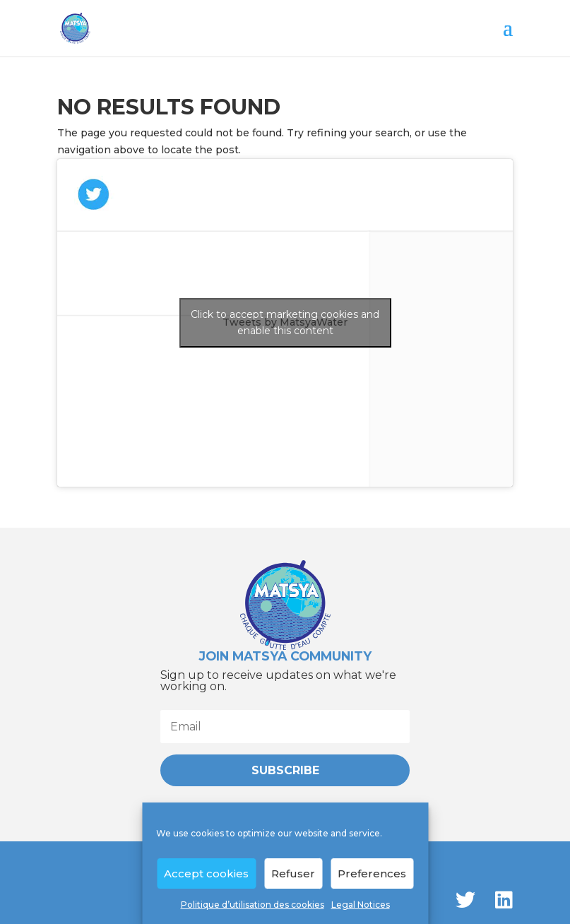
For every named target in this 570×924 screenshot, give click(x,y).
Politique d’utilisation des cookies (253, 905)
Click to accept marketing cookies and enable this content (285, 322)
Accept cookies (206, 873)
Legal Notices (361, 905)
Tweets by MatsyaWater (285, 323)
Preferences (372, 873)
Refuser (293, 873)
